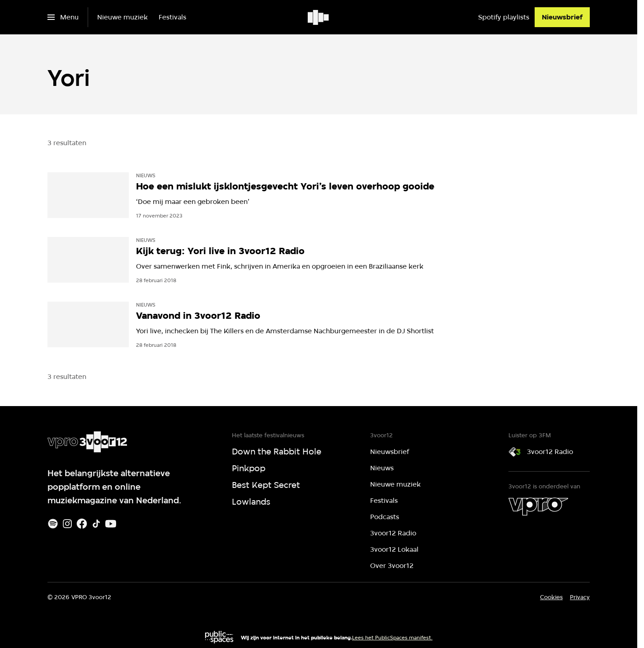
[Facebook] (82, 524)
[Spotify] (53, 524)
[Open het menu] (63, 17)
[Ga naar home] (319, 17)
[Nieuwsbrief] (562, 17)
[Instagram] (67, 524)
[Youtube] (111, 524)
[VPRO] (538, 506)
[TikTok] (96, 524)
